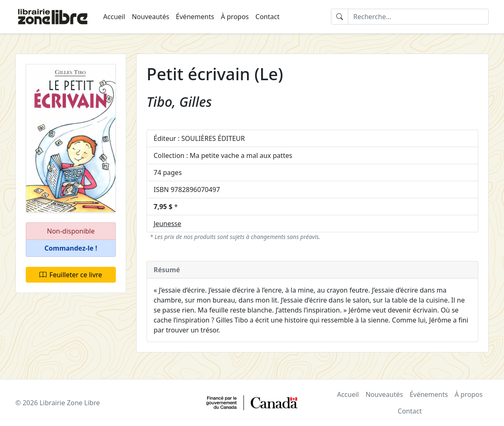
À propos (235, 17)
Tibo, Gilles (179, 102)
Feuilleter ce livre (71, 275)
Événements (195, 17)
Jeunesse (168, 224)
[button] (71, 248)
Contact (267, 17)
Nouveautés (150, 17)
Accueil (114, 17)
